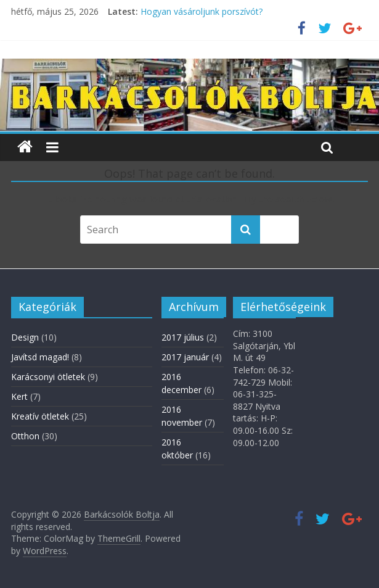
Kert (19, 396)
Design (25, 337)
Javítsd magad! (40, 357)
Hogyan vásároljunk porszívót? (202, 11)
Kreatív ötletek (40, 416)
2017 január (185, 357)
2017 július (183, 337)
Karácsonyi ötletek (48, 377)
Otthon (25, 436)
